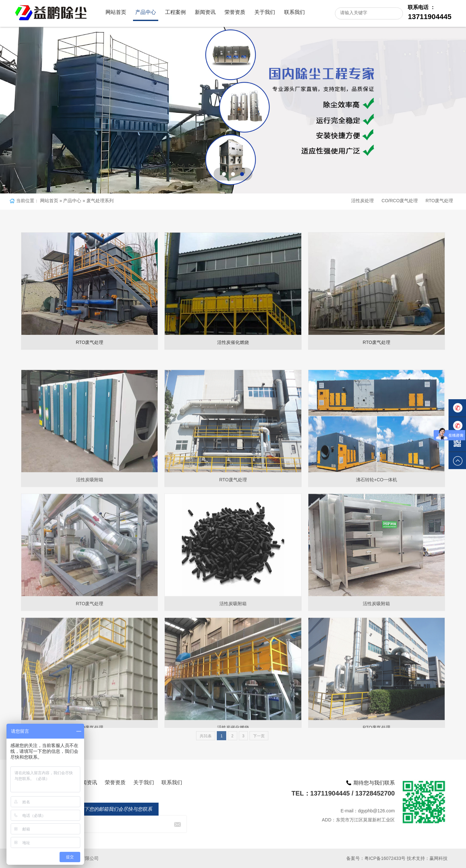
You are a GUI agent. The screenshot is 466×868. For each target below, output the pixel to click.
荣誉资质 (235, 12)
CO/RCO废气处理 (400, 201)
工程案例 (175, 12)
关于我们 (265, 12)
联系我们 (294, 12)
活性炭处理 (362, 201)
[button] (224, 174)
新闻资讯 (205, 12)
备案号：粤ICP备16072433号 (376, 858)
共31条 (206, 736)
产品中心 (146, 12)
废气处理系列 (100, 201)
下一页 (259, 736)
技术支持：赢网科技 (427, 858)
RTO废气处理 (439, 201)
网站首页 (116, 12)
